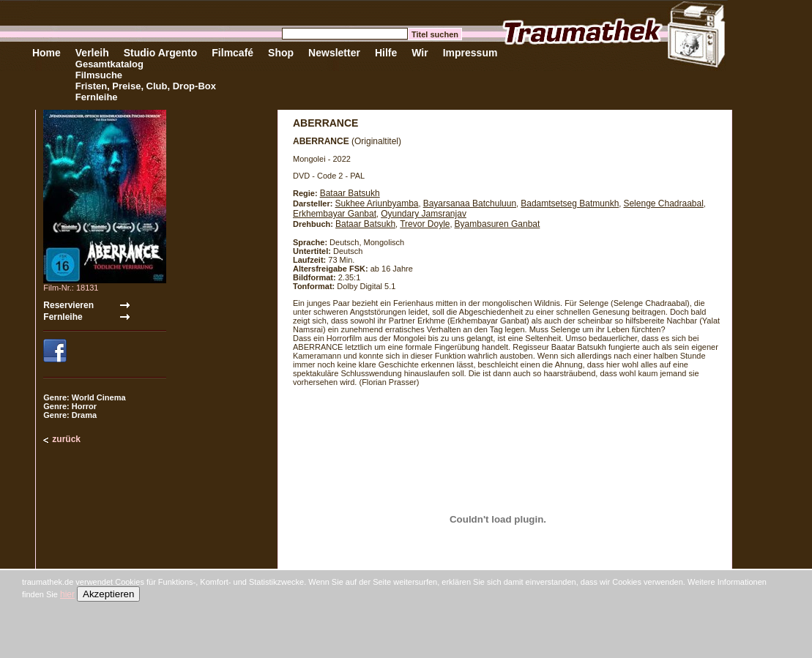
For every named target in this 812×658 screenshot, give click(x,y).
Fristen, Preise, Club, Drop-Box (146, 86)
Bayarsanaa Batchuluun (470, 203)
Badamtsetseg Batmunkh (570, 203)
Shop (281, 53)
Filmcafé (232, 53)
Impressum (470, 53)
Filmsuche (99, 75)
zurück (66, 439)
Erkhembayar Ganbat (335, 214)
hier (67, 594)
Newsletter (334, 53)
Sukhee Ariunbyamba (376, 203)
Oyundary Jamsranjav (424, 214)
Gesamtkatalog (109, 64)
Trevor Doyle (425, 224)
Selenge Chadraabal (663, 203)
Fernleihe (97, 97)
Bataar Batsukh (350, 193)
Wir (420, 53)
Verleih (92, 53)
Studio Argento (161, 53)
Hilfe (386, 53)
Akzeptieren (108, 594)
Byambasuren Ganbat (498, 224)
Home (46, 53)
